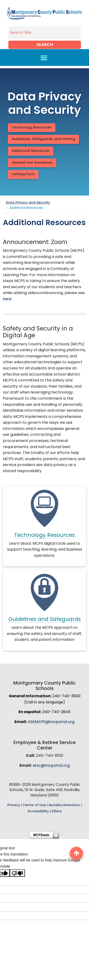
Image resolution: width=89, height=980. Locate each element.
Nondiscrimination (64, 805)
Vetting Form (23, 174)
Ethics (57, 811)
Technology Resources (32, 128)
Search (45, 45)
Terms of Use (34, 805)
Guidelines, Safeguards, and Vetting (43, 139)
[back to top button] (76, 853)
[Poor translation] (17, 873)
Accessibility (38, 811)
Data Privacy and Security (28, 203)
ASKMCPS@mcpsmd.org (51, 722)
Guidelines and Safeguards (45, 620)
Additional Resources (30, 151)
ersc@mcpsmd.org (51, 766)
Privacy (14, 805)
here (7, 299)
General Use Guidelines (32, 163)
